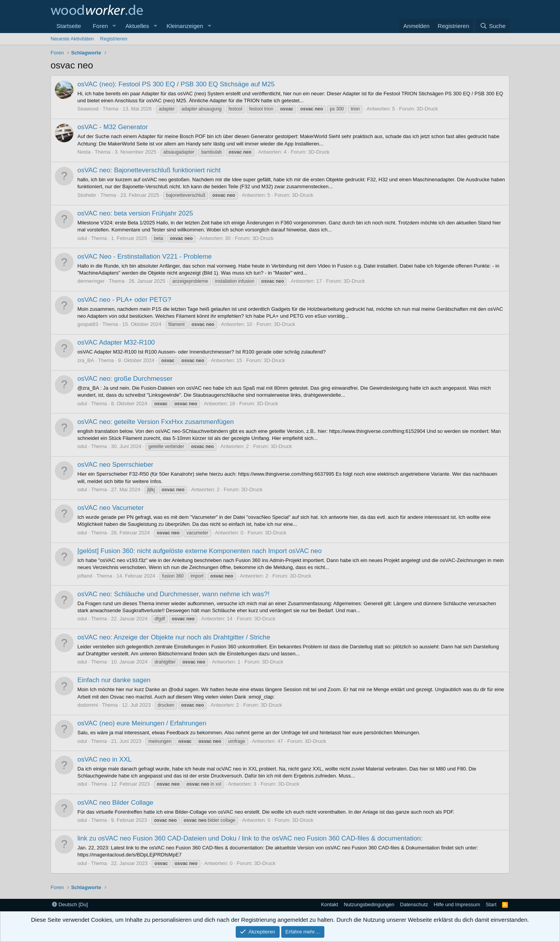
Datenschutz (414, 904)
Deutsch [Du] (70, 904)
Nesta (84, 152)
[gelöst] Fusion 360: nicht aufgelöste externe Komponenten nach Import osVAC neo (199, 551)
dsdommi (88, 705)
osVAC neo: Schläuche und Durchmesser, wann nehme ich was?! (173, 594)
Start (491, 904)
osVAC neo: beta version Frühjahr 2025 (135, 213)
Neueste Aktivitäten (72, 39)
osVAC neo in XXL (105, 759)
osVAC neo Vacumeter (110, 508)
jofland (85, 576)
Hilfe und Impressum (457, 904)
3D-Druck (427, 109)
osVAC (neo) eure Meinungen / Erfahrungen (142, 723)
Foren (100, 26)
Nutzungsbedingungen (369, 904)
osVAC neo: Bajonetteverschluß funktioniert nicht (149, 170)
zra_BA (86, 360)
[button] (114, 26)
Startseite (69, 26)
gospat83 (88, 324)
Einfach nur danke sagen (114, 680)
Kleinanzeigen (185, 26)
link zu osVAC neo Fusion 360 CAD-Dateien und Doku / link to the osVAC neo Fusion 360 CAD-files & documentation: (250, 838)
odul (82, 238)
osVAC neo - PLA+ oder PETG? (124, 300)
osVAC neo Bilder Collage (115, 803)
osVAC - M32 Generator (113, 127)
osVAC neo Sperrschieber (115, 465)
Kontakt (329, 904)
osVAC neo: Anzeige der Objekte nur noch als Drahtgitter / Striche (174, 637)
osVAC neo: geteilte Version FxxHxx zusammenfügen (156, 422)
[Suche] (493, 26)
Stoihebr (87, 195)
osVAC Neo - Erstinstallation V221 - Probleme (145, 257)
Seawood (88, 109)
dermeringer (91, 281)
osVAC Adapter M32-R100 (116, 342)
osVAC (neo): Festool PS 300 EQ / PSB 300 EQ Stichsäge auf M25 (176, 84)
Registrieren (114, 39)
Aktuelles (137, 26)
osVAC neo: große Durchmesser (125, 379)
